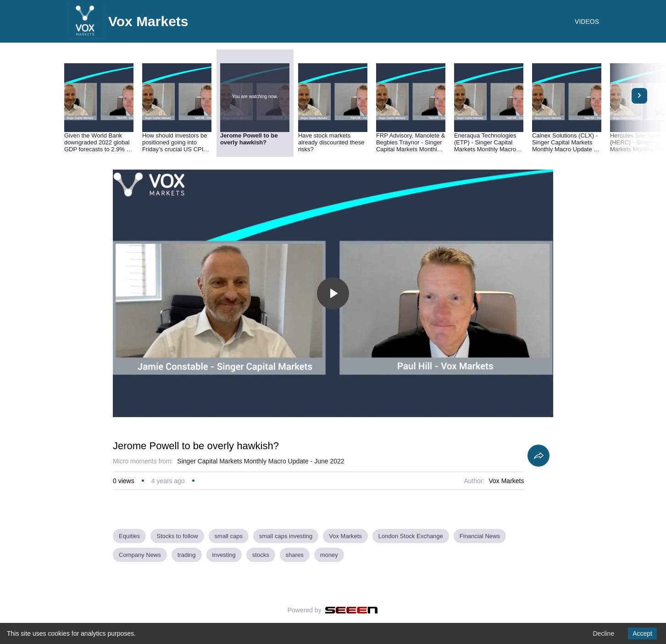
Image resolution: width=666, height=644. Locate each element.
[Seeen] (352, 610)
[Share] (538, 456)
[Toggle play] (333, 293)
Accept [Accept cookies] (642, 633)
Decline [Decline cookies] (603, 633)
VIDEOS (587, 22)
